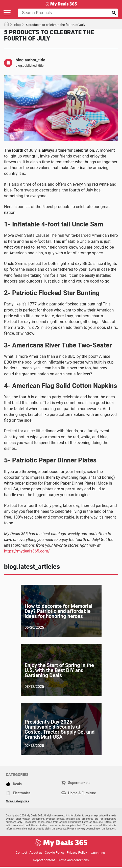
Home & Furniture (79, 793)
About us (36, 853)
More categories (17, 801)
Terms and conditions (73, 860)
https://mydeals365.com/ (27, 551)
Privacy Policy (77, 853)
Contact (21, 853)
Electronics (18, 793)
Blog (17, 25)
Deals (14, 784)
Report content (44, 860)
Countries (98, 853)
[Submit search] (114, 13)
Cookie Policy (55, 853)
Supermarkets (76, 783)
